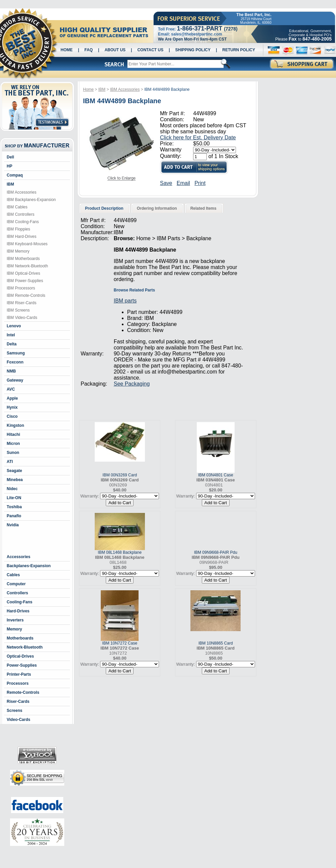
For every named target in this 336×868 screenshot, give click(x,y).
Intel (11, 335)
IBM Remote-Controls (26, 295)
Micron (13, 444)
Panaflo (14, 516)
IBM (10, 184)
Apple (12, 398)
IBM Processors (21, 288)
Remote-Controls (23, 692)
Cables (13, 575)
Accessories (19, 557)
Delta (12, 344)
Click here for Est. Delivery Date (198, 138)
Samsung (16, 353)
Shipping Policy (193, 50)
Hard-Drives (18, 611)
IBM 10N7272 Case (120, 643)
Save (166, 183)
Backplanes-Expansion (29, 566)
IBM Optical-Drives (23, 273)
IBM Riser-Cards (22, 303)
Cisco (12, 416)
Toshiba (14, 507)
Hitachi (13, 435)
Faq (89, 50)
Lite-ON (14, 498)
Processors (18, 683)
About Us (115, 50)
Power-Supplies (22, 665)
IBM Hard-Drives (22, 237)
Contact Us (150, 50)
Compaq (15, 175)
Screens (15, 711)
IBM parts (125, 301)
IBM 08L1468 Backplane (120, 552)
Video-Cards (18, 720)
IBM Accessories (22, 192)
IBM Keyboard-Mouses (27, 244)
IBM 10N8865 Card (216, 643)
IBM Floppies (18, 229)
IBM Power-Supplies (25, 281)
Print (200, 183)
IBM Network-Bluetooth (27, 266)
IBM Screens (18, 310)
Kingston (15, 425)
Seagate (14, 471)
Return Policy (239, 50)
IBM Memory (18, 251)
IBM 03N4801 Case (216, 475)
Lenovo (14, 326)
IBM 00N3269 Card (120, 475)
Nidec (12, 489)
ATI (10, 462)
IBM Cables (17, 207)
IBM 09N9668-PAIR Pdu (216, 552)
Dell (10, 157)
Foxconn (15, 362)
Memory (14, 629)
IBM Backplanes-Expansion (31, 200)
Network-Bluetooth (25, 647)
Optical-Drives (20, 656)
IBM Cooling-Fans (23, 222)
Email (183, 183)
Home (67, 50)
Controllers (17, 593)
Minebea (15, 480)
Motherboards (20, 638)
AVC (11, 389)
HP (10, 166)
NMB (11, 371)
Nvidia (13, 525)
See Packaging (132, 384)
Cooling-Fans (20, 602)
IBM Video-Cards (22, 318)
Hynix (12, 407)
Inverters (15, 620)
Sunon (13, 453)
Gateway (15, 380)
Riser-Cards (18, 702)
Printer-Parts (19, 674)
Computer (16, 584)
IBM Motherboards (23, 259)
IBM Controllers (21, 214)
